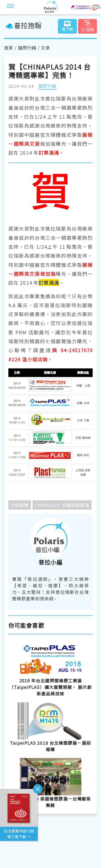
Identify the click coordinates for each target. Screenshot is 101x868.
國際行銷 (27, 48)
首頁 (9, 48)
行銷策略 (20, 505)
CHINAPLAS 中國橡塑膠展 (62, 505)
